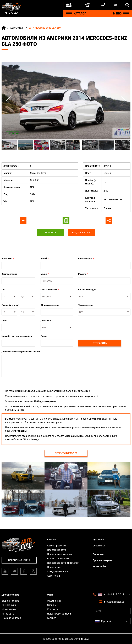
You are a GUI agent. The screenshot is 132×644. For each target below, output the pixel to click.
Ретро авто (8, 614)
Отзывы (52, 605)
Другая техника (10, 595)
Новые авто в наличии (60, 554)
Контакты (53, 609)
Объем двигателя (50, 305)
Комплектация (9, 274)
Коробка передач (87, 290)
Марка (45, 274)
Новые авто (54, 567)
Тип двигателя (86, 305)
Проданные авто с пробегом (63, 563)
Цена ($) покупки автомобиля (17, 336)
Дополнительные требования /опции (21, 352)
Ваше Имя (8, 259)
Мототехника (9, 609)
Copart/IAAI (99, 546)
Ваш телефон (86, 259)
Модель (83, 274)
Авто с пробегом (56, 546)
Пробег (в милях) (10, 305)
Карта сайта (100, 566)
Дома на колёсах (11, 618)
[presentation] (104, 326)
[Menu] (69, 14)
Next (124, 101)
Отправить (100, 343)
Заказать (51, 233)
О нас (50, 595)
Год (3, 290)
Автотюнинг (54, 576)
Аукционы (99, 540)
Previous (8, 101)
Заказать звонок (19, 560)
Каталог (52, 540)
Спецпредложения (57, 571)
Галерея (52, 618)
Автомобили (17, 28)
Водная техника (10, 601)
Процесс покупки (103, 560)
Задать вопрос (82, 233)
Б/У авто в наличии (58, 559)
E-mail (45, 259)
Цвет (4, 321)
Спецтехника (9, 605)
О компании (54, 601)
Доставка (47, 321)
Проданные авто (57, 550)
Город (44, 336)
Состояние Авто (50, 290)
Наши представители (59, 614)
